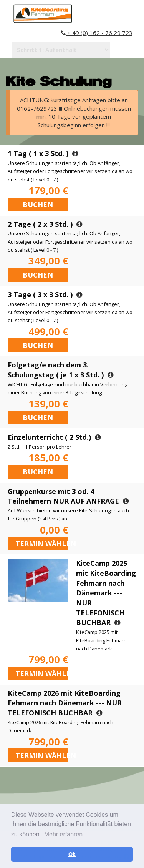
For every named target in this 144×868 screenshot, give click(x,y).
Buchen (38, 205)
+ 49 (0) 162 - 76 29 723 (97, 33)
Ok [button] (72, 854)
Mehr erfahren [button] (64, 834)
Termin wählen (42, 544)
